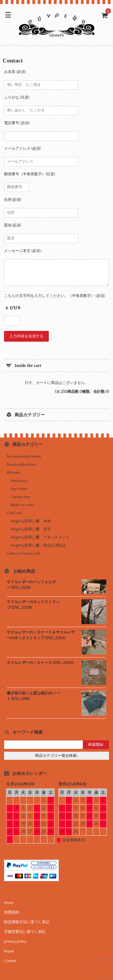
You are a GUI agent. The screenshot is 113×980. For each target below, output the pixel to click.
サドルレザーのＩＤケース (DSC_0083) (40, 663)
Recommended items (24, 457)
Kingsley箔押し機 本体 (31, 521)
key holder (19, 489)
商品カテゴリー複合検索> (57, 756)
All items (14, 473)
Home (9, 903)
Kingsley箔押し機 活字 (31, 529)
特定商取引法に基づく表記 (27, 922)
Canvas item (21, 497)
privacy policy (15, 941)
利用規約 (12, 912)
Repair (9, 951)
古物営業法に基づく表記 (25, 932)
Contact (10, 961)
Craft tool (14, 513)
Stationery (19, 481)
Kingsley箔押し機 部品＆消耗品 (38, 545)
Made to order (22, 505)
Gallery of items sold (23, 554)
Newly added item (22, 465)
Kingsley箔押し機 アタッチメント (40, 537)
